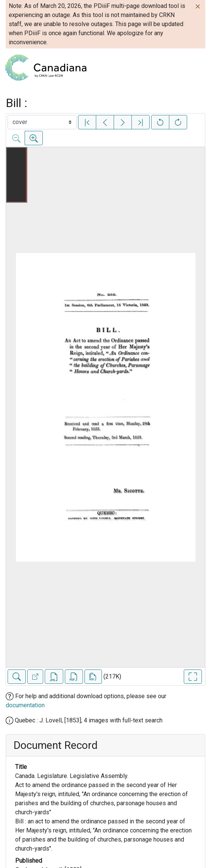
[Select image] (42, 122)
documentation (25, 705)
